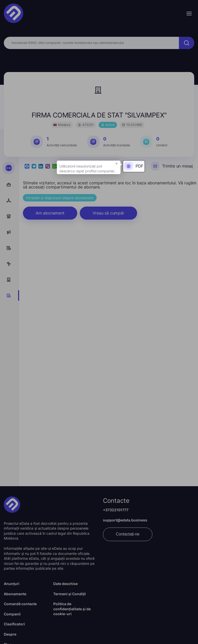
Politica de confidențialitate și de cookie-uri (72, 609)
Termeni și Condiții (70, 594)
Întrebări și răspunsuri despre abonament (60, 198)
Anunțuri (12, 584)
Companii (12, 614)
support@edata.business (125, 520)
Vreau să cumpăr (108, 213)
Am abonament (50, 213)
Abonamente (15, 594)
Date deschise (65, 584)
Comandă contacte (20, 604)
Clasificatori (14, 624)
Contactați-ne (128, 534)
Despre (10, 634)
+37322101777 (116, 510)
